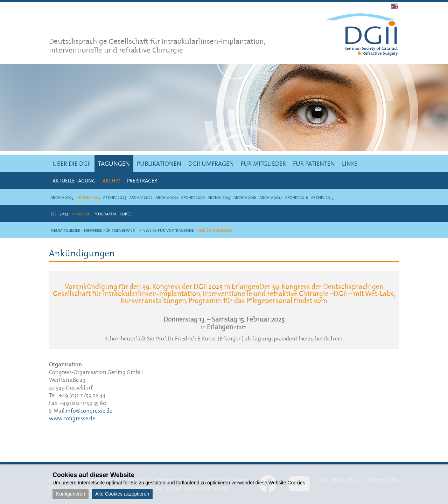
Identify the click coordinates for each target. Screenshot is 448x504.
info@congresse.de (89, 410)
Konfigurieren (71, 494)
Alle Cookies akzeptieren (122, 494)
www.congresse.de (72, 418)
